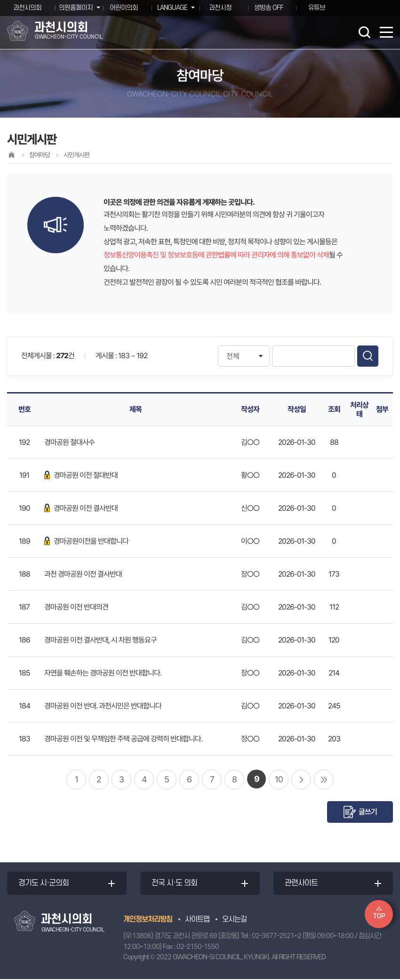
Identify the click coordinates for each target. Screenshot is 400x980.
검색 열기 (364, 32)
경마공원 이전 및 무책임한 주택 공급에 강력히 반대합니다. (123, 739)
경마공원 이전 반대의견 (76, 607)
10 (279, 779)
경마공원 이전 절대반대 (81, 475)
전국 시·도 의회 (175, 884)
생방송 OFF (269, 8)
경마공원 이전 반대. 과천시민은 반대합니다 (103, 706)
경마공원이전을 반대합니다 (86, 541)
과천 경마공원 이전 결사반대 (83, 574)
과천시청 (220, 8)
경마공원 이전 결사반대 (81, 508)
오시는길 (234, 920)
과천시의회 (27, 8)
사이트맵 (197, 920)
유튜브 (317, 8)
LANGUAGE (171, 8)
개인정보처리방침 (148, 920)
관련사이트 (302, 884)
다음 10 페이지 (301, 779)
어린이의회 (124, 8)
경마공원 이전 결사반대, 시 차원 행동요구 (100, 640)
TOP (379, 916)
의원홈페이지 (75, 8)
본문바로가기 (0, 0)
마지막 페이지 (324, 779)
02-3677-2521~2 (276, 937)
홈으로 (11, 155)
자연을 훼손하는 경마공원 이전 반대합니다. (103, 673)
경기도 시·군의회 (44, 884)
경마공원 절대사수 (69, 442)
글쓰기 (368, 812)
